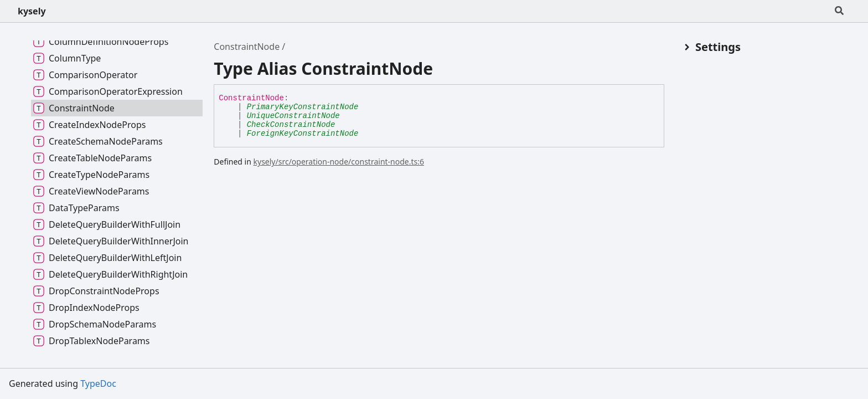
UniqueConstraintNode (293, 116)
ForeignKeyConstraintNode (303, 134)
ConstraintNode (247, 47)
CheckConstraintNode (291, 125)
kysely (32, 11)
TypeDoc (98, 383)
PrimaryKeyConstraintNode (303, 107)
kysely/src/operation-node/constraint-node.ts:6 (339, 162)
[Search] (839, 11)
